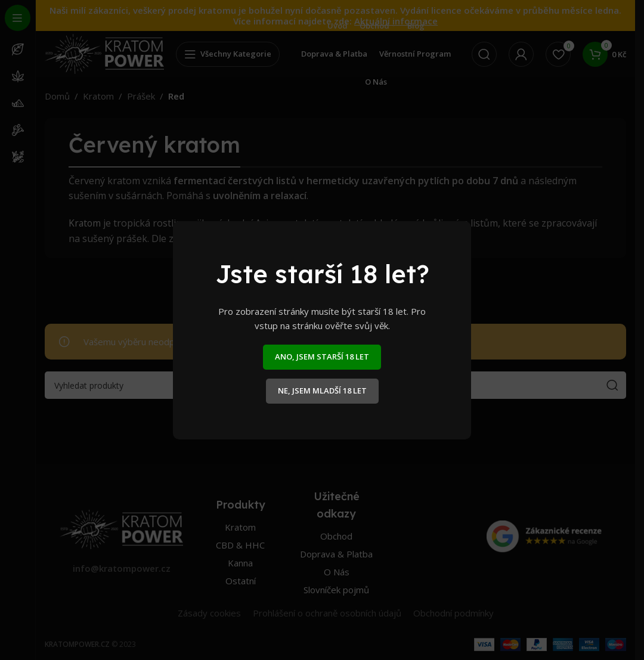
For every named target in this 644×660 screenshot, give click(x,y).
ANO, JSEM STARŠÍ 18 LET (322, 357)
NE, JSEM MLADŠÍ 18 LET (322, 391)
